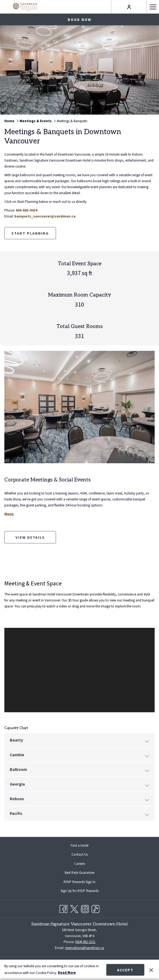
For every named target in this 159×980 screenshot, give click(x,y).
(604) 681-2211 (85, 942)
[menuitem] (79, 846)
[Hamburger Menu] (153, 7)
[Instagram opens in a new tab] (85, 908)
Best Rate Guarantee (79, 873)
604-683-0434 (27, 210)
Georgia (79, 784)
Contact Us (80, 854)
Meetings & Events (36, 121)
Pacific (79, 814)
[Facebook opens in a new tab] (63, 908)
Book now (79, 20)
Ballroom (79, 770)
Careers (80, 864)
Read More (67, 973)
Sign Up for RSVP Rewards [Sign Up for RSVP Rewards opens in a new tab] (84, 891)
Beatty (79, 740)
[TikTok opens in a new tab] (96, 908)
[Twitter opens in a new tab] (74, 908)
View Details (36, 539)
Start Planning (30, 233)
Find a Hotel (79, 845)
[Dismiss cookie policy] (151, 970)
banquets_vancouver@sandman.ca (45, 216)
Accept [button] (125, 970)
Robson (79, 799)
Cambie (79, 755)
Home (9, 121)
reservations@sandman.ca (85, 948)
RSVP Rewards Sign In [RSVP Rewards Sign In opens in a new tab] (84, 882)
